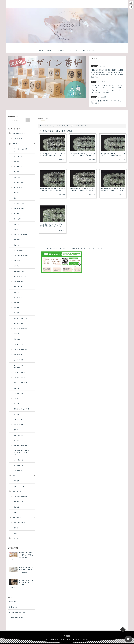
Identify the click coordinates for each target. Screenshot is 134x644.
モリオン (17, 414)
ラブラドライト (19, 425)
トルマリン (17, 339)
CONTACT (61, 51)
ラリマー (17, 430)
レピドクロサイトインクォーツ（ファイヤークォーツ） (21, 453)
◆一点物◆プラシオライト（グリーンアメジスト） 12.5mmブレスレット (83, 154)
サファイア (17, 261)
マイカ (16, 399)
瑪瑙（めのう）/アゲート (22, 409)
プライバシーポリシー (16, 617)
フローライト (18, 388)
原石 (14, 476)
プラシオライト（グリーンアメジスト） (21, 366)
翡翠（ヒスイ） (19, 355)
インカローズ (18, 188)
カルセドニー (18, 229)
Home (42, 126)
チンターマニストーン (21, 318)
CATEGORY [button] (74, 51)
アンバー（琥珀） (19, 182)
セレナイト (17, 292)
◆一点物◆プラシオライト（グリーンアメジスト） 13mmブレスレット (113, 154)
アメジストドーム (19, 486)
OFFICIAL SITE (90, 51)
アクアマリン (18, 156)
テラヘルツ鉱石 (19, 323)
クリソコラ (17, 240)
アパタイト (17, 161)
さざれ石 (17, 507)
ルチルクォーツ (19, 440)
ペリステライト (19, 393)
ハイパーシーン (19, 344)
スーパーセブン (19, 282)
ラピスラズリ (18, 419)
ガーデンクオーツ (19, 208)
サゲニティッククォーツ (21, 255)
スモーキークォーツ (20, 287)
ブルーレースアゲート (21, 383)
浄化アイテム (17, 491)
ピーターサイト (19, 360)
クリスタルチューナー (21, 496)
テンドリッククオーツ (21, 329)
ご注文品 (16, 538)
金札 (15, 533)
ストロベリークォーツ (21, 276)
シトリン (17, 266)
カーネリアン (18, 219)
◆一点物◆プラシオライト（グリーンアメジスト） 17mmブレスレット (53, 225)
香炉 (15, 512)
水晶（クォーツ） (19, 271)
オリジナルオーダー (19, 133)
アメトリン (17, 177)
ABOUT (50, 51)
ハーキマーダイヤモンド (21, 349)
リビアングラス (19, 435)
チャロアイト (18, 313)
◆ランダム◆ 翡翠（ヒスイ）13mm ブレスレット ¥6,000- (26, 570)
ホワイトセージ (19, 502)
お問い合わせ (13, 607)
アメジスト (17, 172)
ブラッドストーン (19, 378)
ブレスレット (51, 126)
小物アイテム (17, 517)
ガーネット (17, 214)
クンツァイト (18, 245)
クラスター (17, 481)
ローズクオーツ (19, 465)
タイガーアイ (18, 302)
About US (12, 602)
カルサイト (17, 224)
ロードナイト (18, 470)
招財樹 (16, 528)
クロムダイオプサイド (21, 235)
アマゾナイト (18, 167)
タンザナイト (18, 308)
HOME (41, 51)
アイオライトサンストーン (21, 150)
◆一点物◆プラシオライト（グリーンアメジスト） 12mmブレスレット (53, 154)
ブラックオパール (19, 372)
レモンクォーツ (19, 460)
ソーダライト (18, 297)
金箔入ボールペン (19, 523)
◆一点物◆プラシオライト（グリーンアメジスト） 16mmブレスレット (113, 189)
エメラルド (17, 193)
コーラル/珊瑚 (18, 250)
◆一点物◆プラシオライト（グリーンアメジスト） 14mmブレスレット (83, 189)
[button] (13, 77)
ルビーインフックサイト (21, 445)
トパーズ (17, 334)
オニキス (17, 198)
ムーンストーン (19, 404)
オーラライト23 (19, 203)
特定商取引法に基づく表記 (17, 612)
